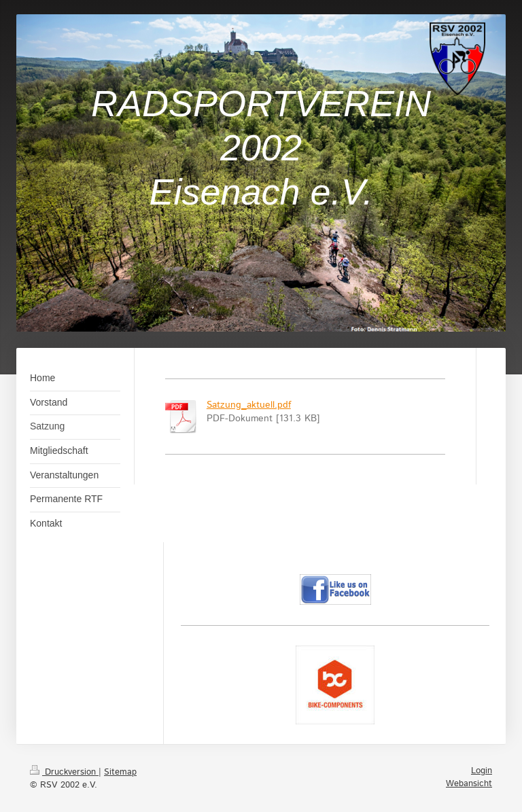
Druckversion (64, 772)
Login (482, 771)
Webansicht (469, 784)
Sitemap (120, 772)
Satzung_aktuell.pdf (249, 405)
